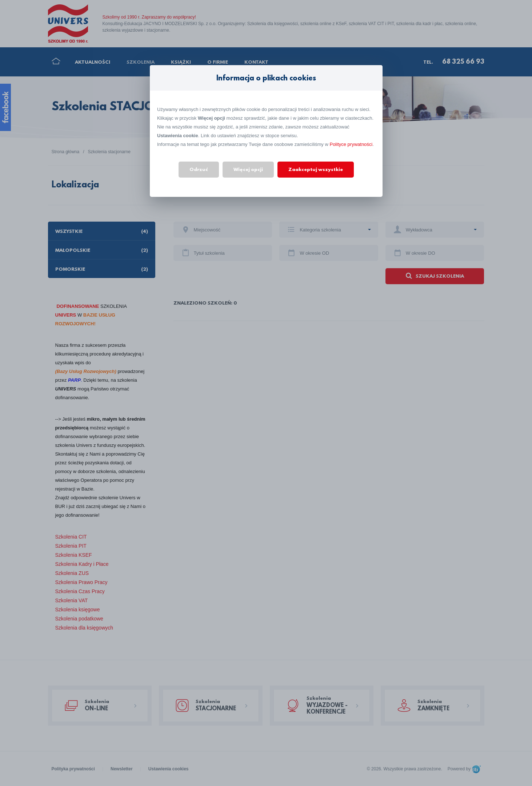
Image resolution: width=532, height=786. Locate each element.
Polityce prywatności (351, 144)
